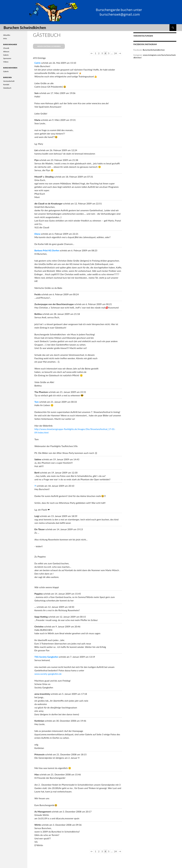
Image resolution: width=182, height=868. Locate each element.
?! (35, 486)
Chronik (6, 48)
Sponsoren (7, 58)
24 (116, 53)
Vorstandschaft (9, 81)
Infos (5, 38)
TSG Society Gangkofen (46, 657)
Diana (37, 234)
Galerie (6, 55)
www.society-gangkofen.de (48, 674)
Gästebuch (7, 88)
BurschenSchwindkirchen (154, 50)
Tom (37, 402)
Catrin (38, 63)
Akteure (6, 52)
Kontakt (6, 84)
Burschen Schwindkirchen (25, 28)
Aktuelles (7, 35)
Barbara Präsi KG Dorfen (47, 250)
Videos (6, 62)
